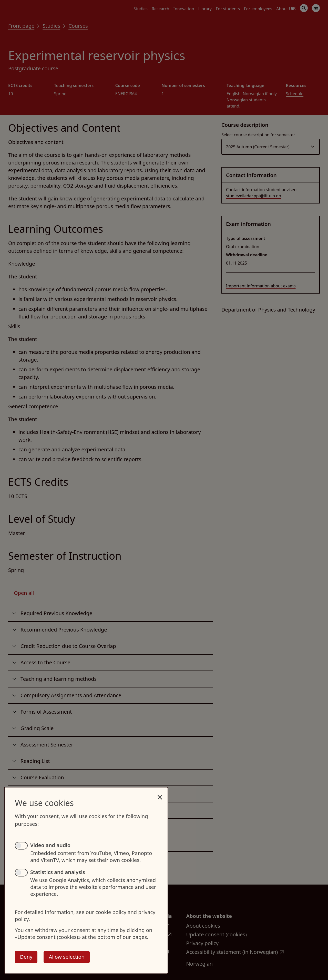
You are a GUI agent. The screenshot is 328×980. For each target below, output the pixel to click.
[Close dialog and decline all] (160, 794)
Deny (26, 957)
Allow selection (66, 957)
